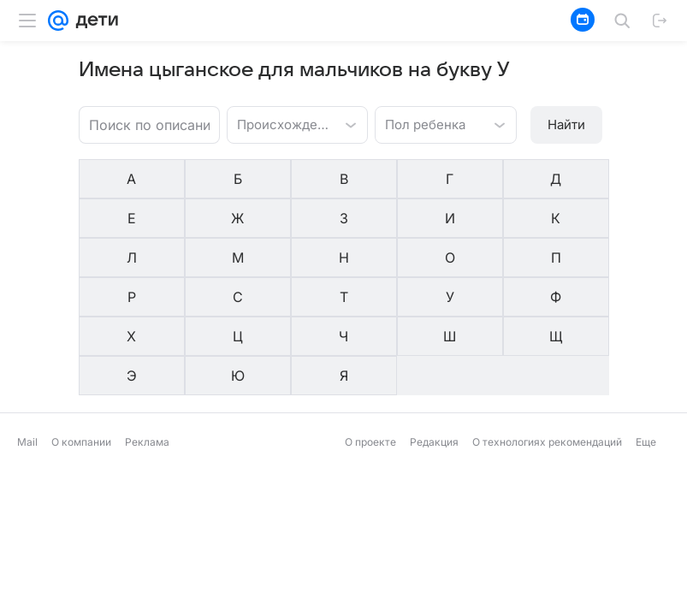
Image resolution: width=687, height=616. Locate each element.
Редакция (434, 322)
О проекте (370, 322)
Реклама (147, 322)
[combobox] (280, 123)
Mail (27, 322)
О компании (81, 322)
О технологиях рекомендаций (547, 322)
